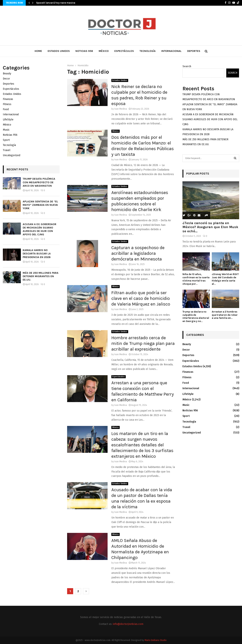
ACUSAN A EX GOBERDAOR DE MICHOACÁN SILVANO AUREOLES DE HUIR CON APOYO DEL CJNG (40, 229)
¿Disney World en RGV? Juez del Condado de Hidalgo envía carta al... (225, 279)
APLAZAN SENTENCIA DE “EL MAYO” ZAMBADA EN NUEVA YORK (40, 205)
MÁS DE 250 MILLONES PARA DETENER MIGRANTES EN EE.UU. (41, 276)
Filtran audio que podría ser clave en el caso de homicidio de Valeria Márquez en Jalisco (141, 298)
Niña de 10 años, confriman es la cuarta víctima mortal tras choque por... (196, 279)
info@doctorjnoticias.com (128, 624)
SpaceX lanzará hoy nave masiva (56, 3)
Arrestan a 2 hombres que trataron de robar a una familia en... (225, 315)
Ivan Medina (121, 109)
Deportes (194, 51)
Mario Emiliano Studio (156, 640)
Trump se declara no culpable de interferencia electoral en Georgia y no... (196, 316)
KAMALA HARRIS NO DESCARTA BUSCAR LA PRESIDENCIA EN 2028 (37, 254)
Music (6, 130)
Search (187, 66)
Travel (7, 150)
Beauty (7, 74)
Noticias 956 (84, 51)
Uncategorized (12, 155)
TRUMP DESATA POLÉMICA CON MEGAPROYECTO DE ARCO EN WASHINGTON (39, 182)
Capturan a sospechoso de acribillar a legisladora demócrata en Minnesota (138, 253)
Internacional (171, 51)
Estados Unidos (59, 51)
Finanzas (8, 99)
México (104, 51)
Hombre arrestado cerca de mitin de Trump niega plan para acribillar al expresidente (143, 343)
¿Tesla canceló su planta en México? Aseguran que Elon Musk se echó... (210, 227)
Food (6, 109)
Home (38, 51)
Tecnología (148, 51)
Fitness (7, 104)
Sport (6, 140)
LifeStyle (8, 120)
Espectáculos (124, 51)
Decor (6, 79)
